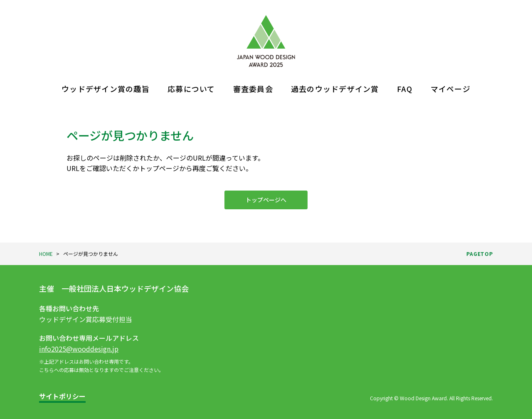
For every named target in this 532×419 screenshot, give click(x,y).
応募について (191, 89)
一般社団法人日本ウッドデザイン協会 (125, 288)
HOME (46, 254)
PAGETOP (480, 254)
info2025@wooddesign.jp (79, 349)
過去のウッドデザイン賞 (335, 89)
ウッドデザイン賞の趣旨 (106, 89)
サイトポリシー (62, 396)
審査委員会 (253, 89)
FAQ (405, 89)
